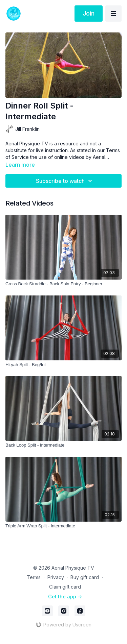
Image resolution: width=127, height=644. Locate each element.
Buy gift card (85, 577)
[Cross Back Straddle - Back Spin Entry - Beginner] (63, 284)
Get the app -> (65, 597)
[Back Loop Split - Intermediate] (63, 445)
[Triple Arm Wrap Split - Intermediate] (63, 526)
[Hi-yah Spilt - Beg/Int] (63, 365)
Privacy (56, 577)
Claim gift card (65, 587)
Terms (34, 577)
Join (89, 13)
